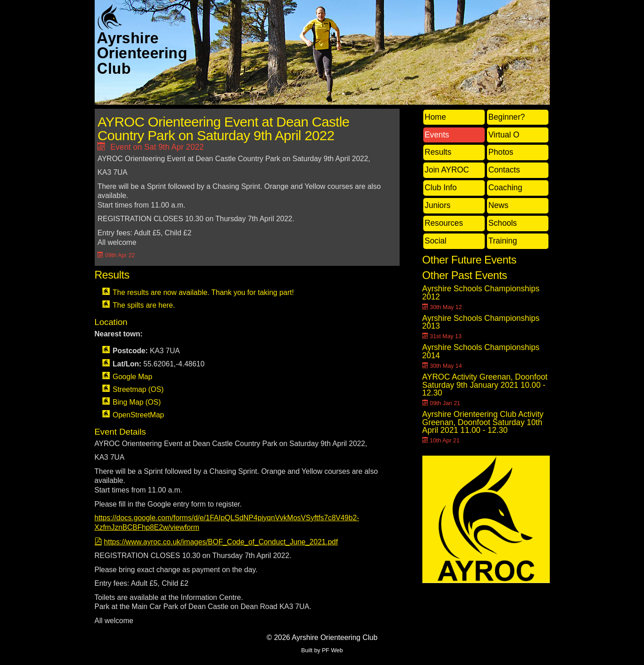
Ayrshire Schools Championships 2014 (481, 351)
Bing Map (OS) (137, 402)
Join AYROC (447, 170)
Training (503, 241)
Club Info (441, 188)
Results (438, 152)
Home (435, 117)
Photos (501, 152)
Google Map (133, 377)
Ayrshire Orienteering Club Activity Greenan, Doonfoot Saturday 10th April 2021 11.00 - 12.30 (483, 422)
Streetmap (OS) (138, 389)
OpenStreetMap (139, 415)
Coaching (505, 188)
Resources (444, 223)
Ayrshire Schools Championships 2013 (481, 322)
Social (436, 241)
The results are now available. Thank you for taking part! (203, 292)
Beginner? (507, 117)
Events (437, 135)
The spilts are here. (144, 305)
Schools (503, 223)
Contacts (504, 170)
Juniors (438, 205)
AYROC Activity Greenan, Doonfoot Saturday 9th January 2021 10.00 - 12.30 (485, 385)
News (498, 205)
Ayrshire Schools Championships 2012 (481, 293)
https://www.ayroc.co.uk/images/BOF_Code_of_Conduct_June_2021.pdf (221, 542)
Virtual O (504, 135)
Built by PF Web (322, 650)
